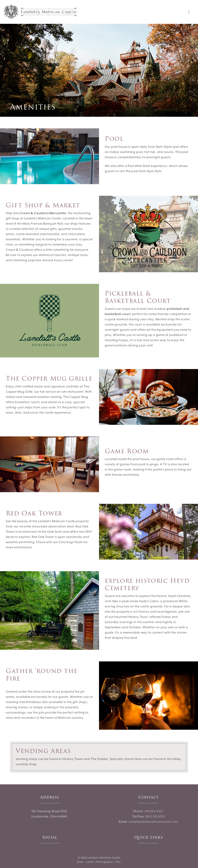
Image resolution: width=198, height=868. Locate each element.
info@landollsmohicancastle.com (153, 822)
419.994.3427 (154, 811)
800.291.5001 (155, 817)
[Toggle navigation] (189, 12)
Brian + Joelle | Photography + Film (99, 862)
